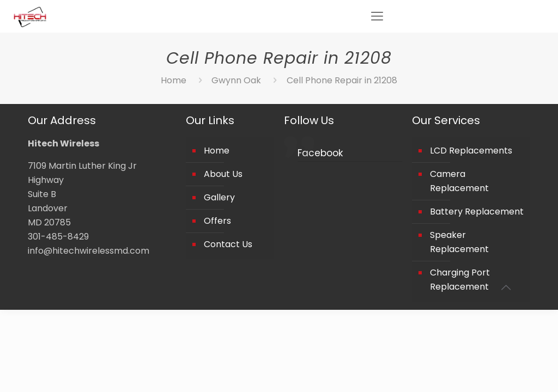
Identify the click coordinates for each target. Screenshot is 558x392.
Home (174, 80)
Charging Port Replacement (460, 280)
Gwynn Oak (236, 80)
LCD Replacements (471, 151)
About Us (223, 174)
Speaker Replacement (459, 242)
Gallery (219, 197)
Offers (217, 221)
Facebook (320, 153)
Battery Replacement (477, 212)
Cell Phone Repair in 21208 (342, 80)
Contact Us (228, 244)
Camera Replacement (459, 181)
